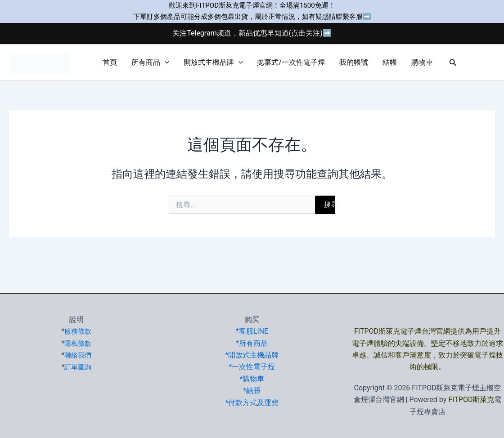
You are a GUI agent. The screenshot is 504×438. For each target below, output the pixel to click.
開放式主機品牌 (213, 63)
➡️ (367, 17)
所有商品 (150, 63)
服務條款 (78, 331)
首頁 (110, 62)
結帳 (390, 62)
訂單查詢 (78, 367)
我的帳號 (354, 62)
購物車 (422, 62)
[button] (165, 63)
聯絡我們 (78, 355)
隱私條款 (78, 343)
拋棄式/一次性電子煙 (291, 62)
